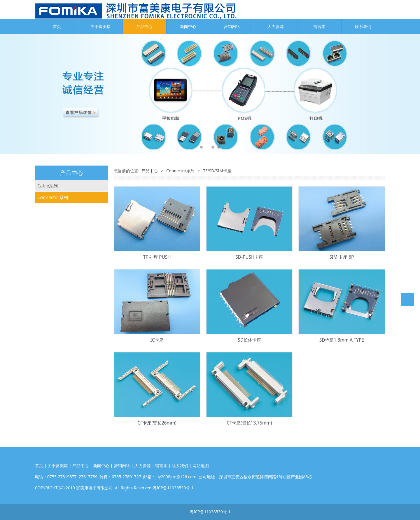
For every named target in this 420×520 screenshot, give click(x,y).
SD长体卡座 (249, 340)
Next (412, 94)
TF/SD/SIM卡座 (53, 280)
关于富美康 (101, 26)
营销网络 (232, 26)
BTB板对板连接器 (55, 256)
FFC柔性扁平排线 (54, 198)
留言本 (319, 26)
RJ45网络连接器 (53, 303)
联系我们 (363, 26)
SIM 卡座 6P (342, 257)
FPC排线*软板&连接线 (60, 209)
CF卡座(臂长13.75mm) (249, 423)
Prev (8, 94)
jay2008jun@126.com (176, 477)
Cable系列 (48, 186)
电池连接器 (48, 315)
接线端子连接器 (53, 326)
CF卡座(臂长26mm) (157, 423)
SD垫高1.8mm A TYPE (342, 340)
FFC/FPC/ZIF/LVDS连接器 (63, 233)
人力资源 (276, 26)
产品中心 (144, 26)
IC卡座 (157, 340)
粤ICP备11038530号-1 (210, 512)
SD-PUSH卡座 (249, 257)
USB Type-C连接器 (56, 291)
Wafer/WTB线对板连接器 (62, 245)
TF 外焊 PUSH (157, 257)
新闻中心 (188, 26)
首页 (57, 26)
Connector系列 (53, 221)
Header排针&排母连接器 (62, 268)
